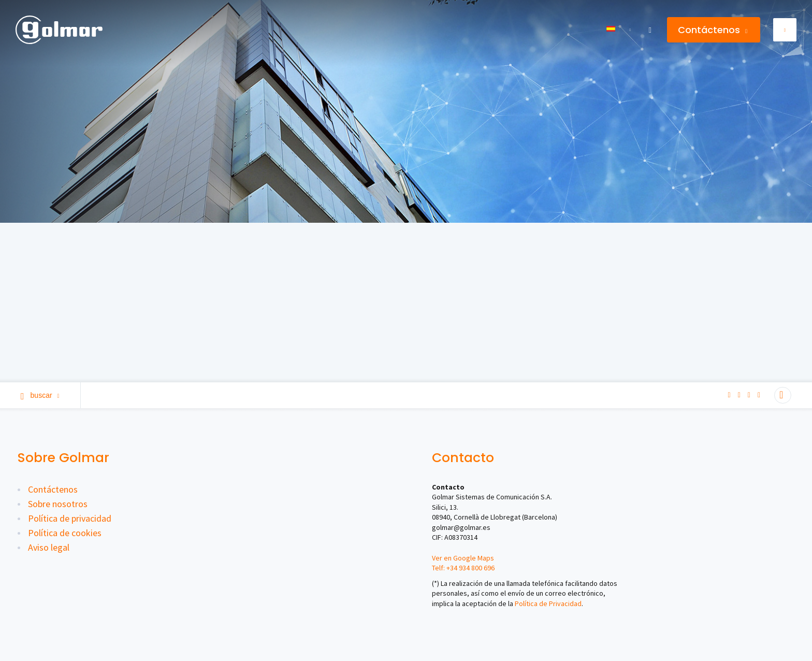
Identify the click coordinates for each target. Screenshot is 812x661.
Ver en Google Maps (463, 558)
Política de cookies (65, 533)
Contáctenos (713, 30)
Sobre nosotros (58, 504)
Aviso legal (49, 547)
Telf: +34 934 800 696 (463, 568)
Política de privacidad (70, 518)
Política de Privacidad (548, 603)
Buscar (40, 395)
